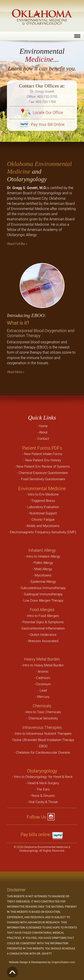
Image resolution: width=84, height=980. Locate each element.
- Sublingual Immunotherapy (42, 594)
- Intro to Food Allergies (42, 616)
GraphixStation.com (63, 962)
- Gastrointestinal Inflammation (42, 628)
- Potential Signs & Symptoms (42, 622)
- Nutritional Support (42, 513)
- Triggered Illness (42, 500)
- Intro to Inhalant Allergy (42, 556)
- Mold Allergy (42, 569)
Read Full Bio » (17, 244)
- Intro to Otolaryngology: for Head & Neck (42, 777)
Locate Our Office (42, 112)
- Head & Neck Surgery (42, 783)
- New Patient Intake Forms (42, 454)
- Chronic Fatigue (42, 519)
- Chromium (42, 684)
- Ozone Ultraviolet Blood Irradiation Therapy (42, 740)
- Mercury (42, 696)
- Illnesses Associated (42, 641)
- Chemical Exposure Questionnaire (42, 473)
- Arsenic (42, 671)
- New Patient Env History (42, 460)
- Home (42, 426)
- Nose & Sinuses (42, 795)
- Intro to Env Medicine (42, 494)
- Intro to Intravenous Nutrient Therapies (42, 733)
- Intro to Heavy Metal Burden (42, 665)
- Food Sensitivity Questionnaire (42, 479)
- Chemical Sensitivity (42, 718)
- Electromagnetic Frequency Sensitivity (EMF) (42, 532)
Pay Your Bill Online (42, 124)
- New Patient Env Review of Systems (42, 466)
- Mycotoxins (42, 575)
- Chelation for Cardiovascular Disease (42, 752)
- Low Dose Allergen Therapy (42, 600)
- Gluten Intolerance (42, 634)
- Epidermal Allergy (42, 581)
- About (42, 432)
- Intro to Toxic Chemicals (42, 712)
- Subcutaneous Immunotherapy (42, 588)
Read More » (15, 372)
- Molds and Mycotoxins (42, 526)
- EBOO (42, 746)
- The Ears (42, 789)
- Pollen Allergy (42, 563)
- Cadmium (42, 678)
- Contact (42, 438)
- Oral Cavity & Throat (42, 802)
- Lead (42, 690)
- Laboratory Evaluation (42, 507)
